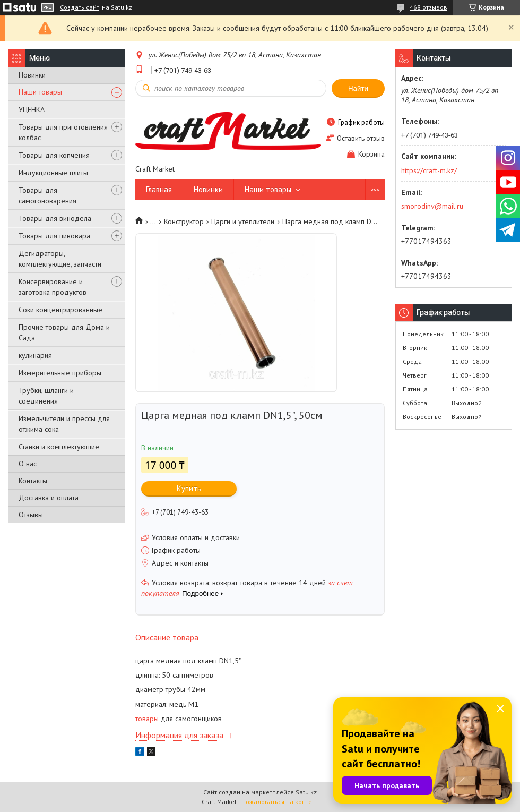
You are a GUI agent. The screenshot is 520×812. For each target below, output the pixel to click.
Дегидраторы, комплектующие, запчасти (60, 259)
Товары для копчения (54, 155)
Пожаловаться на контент (280, 802)
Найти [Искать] (358, 88)
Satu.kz (306, 792)
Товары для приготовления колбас (63, 132)
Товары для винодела (55, 218)
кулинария (35, 355)
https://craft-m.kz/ (429, 170)
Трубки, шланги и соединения (46, 396)
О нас (28, 464)
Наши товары (40, 92)
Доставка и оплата (49, 498)
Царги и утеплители (243, 221)
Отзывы (31, 515)
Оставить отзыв (361, 138)
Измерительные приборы (60, 373)
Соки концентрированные (60, 310)
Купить (189, 488)
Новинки (32, 75)
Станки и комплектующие (59, 447)
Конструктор (184, 221)
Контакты (33, 481)
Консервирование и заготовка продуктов (53, 287)
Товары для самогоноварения (47, 195)
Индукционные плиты (53, 173)
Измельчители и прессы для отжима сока (64, 424)
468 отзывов (428, 7)
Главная (159, 189)
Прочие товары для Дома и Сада (64, 332)
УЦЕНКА (32, 109)
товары (147, 719)
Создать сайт (80, 7)
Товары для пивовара (54, 236)
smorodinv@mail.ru (432, 206)
